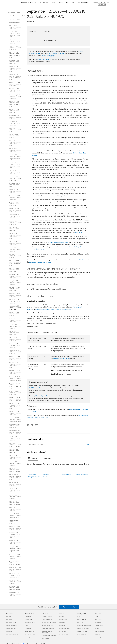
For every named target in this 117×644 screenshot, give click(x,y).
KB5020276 (79, 232)
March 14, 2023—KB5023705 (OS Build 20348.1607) (15, 345)
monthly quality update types (55, 53)
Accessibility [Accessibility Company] (97, 634)
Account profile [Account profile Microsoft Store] (28, 616)
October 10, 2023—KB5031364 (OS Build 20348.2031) (15, 301)
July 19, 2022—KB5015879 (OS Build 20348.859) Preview (15, 445)
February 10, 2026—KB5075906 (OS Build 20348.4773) (15, 62)
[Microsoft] (12, 3)
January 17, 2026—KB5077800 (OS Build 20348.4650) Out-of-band (15, 77)
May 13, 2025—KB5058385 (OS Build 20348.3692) (15, 150)
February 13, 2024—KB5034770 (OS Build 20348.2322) (15, 276)
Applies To (31, 21)
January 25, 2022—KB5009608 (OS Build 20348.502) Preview (15, 528)
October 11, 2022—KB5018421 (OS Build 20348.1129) (15, 413)
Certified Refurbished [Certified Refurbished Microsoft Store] (29, 631)
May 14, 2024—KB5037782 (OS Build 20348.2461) (15, 249)
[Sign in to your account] (109, 2)
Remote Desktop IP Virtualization (58, 242)
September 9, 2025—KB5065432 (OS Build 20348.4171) (15, 117)
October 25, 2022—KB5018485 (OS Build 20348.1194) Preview (15, 399)
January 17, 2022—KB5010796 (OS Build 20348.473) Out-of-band (15, 535)
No (74, 607)
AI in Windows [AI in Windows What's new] (9, 631)
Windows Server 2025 (14, 12)
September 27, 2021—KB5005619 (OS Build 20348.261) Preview (15, 588)
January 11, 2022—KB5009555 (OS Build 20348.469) (15, 542)
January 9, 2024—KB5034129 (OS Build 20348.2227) (15, 283)
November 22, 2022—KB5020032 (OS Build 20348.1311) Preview (15, 379)
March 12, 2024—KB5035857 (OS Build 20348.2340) (15, 270)
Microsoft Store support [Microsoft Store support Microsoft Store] (30, 622)
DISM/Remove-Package (37, 388)
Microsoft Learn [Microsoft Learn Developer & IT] (81, 622)
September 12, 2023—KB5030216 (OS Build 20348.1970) (15, 308)
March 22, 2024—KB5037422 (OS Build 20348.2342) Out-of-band (15, 263)
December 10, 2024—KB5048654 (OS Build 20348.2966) (15, 197)
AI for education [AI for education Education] (46, 638)
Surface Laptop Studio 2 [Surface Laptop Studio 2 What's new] (11, 622)
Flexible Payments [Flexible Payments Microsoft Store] (28, 637)
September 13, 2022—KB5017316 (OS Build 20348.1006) (15, 426)
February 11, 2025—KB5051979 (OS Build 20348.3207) (15, 185)
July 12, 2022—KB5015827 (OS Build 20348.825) (15, 451)
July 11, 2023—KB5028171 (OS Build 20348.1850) (15, 320)
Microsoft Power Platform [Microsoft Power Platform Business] (64, 628)
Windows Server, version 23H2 (16, 16)
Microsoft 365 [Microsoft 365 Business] (62, 625)
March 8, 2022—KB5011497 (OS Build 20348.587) (15, 509)
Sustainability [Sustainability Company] (98, 637)
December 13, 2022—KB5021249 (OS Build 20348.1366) (15, 372)
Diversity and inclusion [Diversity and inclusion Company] (100, 631)
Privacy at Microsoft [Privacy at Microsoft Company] (99, 625)
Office (39, 2)
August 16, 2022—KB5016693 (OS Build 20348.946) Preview (15, 432)
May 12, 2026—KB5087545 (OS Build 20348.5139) (15, 27)
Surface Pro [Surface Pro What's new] (8, 616)
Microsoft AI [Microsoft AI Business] (61, 616)
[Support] (24, 3)
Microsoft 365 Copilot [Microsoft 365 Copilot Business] (63, 634)
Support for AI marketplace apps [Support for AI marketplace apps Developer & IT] (84, 625)
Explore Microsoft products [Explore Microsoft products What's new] (12, 634)
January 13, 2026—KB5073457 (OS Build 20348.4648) (15, 84)
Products (46, 2)
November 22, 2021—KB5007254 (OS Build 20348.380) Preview (15, 563)
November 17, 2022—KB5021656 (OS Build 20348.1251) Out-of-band (15, 386)
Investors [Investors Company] (97, 628)
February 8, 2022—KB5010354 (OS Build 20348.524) (15, 522)
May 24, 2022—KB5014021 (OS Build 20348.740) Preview (15, 470)
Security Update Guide (79, 260)
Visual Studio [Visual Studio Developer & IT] (80, 637)
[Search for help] (105, 2)
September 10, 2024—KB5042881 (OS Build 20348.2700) (15, 216)
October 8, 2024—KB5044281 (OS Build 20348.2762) (15, 210)
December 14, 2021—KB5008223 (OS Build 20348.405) (15, 557)
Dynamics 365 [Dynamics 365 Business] (62, 622)
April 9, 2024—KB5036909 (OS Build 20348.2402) (15, 256)
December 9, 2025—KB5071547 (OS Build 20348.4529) (15, 90)
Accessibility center (82, 474)
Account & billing (63, 2)
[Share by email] (36, 425)
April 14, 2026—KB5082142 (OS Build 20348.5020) (15, 41)
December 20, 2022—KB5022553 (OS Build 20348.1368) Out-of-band (15, 365)
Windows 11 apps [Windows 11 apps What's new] (10, 637)
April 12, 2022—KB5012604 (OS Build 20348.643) (15, 497)
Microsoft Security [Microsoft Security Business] (63, 619)
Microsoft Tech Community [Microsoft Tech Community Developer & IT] (83, 628)
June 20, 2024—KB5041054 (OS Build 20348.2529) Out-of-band (15, 236)
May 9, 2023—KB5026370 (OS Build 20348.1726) (15, 333)
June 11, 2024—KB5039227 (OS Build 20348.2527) (15, 243)
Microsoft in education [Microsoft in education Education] (47, 616)
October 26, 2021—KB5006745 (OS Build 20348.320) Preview (15, 575)
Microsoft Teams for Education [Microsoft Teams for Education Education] (49, 622)
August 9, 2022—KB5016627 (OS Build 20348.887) (15, 438)
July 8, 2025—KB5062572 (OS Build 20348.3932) (15, 130)
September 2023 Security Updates (40, 262)
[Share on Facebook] (28, 425)
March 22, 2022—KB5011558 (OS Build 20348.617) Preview (15, 503)
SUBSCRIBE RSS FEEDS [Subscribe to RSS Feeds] (35, 430)
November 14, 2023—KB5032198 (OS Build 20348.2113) (15, 295)
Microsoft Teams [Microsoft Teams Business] (62, 631)
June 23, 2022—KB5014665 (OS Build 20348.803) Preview (15, 457)
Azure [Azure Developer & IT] (78, 616)
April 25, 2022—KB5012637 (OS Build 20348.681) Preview (15, 490)
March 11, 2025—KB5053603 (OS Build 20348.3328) (15, 179)
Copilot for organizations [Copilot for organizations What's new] (11, 625)
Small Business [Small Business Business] (62, 637)
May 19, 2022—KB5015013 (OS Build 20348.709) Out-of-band (15, 477)
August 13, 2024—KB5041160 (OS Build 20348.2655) (15, 223)
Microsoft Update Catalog (61, 359)
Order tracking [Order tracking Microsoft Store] (28, 628)
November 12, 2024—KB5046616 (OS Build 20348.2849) (15, 204)
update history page (48, 56)
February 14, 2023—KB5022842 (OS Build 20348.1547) (15, 352)
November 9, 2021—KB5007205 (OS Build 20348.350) (15, 569)
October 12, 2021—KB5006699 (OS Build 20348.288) (15, 582)
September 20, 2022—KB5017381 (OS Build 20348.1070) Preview (15, 420)
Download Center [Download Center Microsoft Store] (28, 619)
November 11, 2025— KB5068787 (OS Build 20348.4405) (15, 97)
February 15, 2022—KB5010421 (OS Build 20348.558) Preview (15, 516)
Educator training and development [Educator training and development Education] (47, 632)
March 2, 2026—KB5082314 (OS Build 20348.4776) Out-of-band (15, 55)
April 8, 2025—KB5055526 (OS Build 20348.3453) (15, 172)
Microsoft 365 (32, 2)
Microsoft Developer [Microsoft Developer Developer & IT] (82, 619)
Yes (64, 607)
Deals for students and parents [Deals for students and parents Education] (49, 636)
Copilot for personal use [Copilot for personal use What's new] (11, 628)
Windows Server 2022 (14, 20)
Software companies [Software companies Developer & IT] (82, 634)
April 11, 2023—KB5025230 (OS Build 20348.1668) (15, 339)
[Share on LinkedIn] (31, 425)
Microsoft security (66, 474)
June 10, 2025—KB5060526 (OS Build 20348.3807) (15, 136)
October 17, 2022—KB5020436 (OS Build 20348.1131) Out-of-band (15, 406)
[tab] (33, 458)
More (73, 2)
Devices (53, 2)
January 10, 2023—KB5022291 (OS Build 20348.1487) (15, 358)
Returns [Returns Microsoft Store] (26, 625)
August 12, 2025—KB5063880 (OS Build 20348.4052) (15, 123)
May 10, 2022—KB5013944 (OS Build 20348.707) (15, 484)
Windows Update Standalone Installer (47, 396)
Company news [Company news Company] (98, 622)
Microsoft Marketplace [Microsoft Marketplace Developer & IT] (82, 631)
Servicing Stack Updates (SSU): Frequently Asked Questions (54, 309)
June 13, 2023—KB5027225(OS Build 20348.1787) (15, 327)
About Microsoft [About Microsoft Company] (98, 619)
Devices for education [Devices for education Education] (47, 619)
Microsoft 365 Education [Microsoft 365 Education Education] (47, 625)
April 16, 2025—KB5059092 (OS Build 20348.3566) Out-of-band (15, 157)
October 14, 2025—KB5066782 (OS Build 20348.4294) (15, 111)
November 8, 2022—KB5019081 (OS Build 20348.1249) (15, 393)
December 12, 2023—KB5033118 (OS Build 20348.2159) (15, 289)
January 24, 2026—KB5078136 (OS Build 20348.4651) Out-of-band (15, 69)
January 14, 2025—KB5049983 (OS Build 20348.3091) (15, 191)
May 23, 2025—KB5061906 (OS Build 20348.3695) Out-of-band (15, 143)
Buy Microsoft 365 (83, 2)
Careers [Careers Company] (96, 616)
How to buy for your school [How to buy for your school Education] (48, 628)
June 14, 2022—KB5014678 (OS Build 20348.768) (15, 464)
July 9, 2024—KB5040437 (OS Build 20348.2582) (15, 229)
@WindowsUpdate (43, 59)
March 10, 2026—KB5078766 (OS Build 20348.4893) (15, 48)
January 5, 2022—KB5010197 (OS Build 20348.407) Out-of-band (15, 549)
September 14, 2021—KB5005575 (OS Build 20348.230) (15, 594)
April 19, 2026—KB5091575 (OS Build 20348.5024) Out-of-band (15, 34)
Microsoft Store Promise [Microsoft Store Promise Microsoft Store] (30, 634)
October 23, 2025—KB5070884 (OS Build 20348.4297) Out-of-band (15, 104)
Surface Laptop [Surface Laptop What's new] (9, 619)
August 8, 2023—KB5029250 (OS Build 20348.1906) (15, 314)
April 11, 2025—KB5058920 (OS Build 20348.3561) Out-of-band (15, 165)
